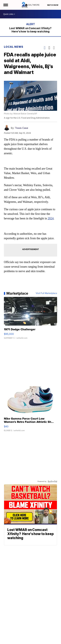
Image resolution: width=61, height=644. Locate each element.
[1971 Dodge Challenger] (31, 320)
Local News (14, 47)
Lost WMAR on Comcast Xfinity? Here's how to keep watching (30, 30)
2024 (51, 218)
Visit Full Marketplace (46, 293)
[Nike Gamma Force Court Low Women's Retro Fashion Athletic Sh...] (31, 410)
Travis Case (22, 128)
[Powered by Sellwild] (52, 481)
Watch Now (53, 5)
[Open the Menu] (5, 5)
